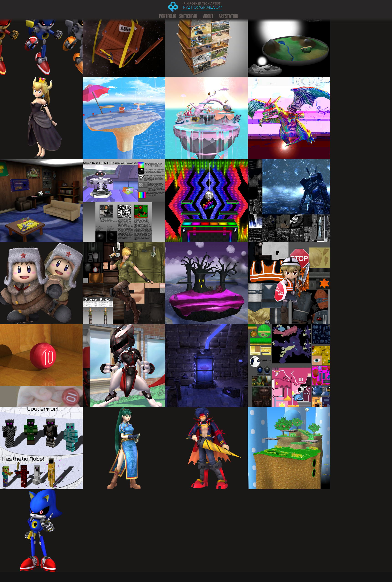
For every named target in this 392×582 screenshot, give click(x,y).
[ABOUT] (208, 16)
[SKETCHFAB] (188, 16)
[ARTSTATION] (228, 16)
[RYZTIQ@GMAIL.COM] (202, 7)
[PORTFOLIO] (168, 16)
